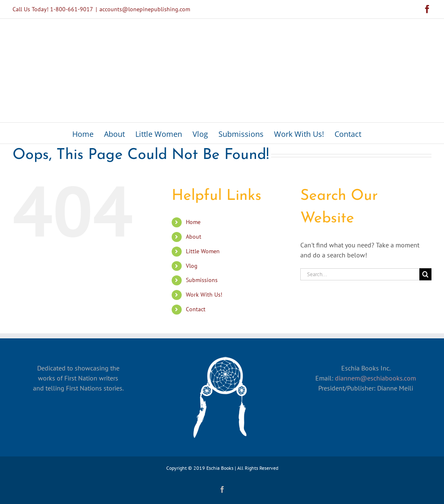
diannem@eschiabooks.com (375, 378)
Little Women (203, 251)
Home (193, 222)
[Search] (425, 274)
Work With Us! (204, 295)
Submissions (202, 280)
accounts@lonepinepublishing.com (145, 9)
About (194, 237)
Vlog (192, 266)
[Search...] (360, 274)
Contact (196, 309)
